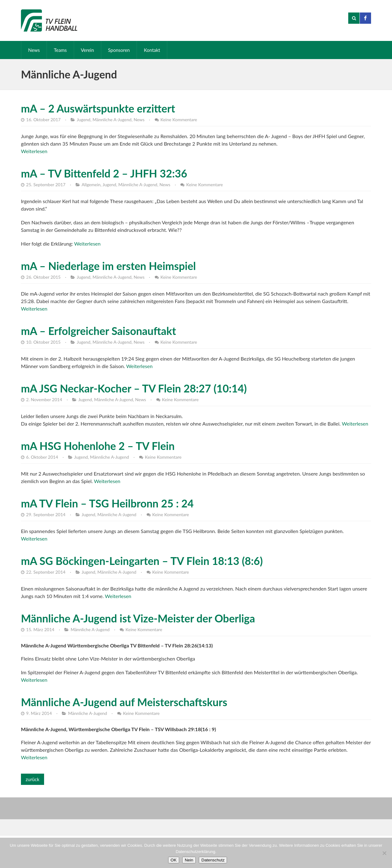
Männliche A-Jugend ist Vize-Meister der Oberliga (138, 618)
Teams (60, 50)
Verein (88, 50)
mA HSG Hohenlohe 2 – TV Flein (98, 446)
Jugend (83, 120)
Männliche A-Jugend (112, 120)
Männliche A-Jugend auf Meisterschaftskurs (124, 702)
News (34, 50)
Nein (189, 860)
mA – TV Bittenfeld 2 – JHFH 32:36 (104, 173)
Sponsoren (119, 50)
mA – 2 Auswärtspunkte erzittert (98, 108)
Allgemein (91, 185)
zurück (33, 779)
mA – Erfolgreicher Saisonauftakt (98, 331)
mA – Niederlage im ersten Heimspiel (108, 266)
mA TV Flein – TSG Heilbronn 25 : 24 (107, 503)
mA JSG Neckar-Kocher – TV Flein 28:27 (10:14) (134, 388)
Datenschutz (213, 860)
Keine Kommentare (179, 120)
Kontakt (152, 50)
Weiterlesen (34, 151)
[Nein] (384, 853)
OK (174, 860)
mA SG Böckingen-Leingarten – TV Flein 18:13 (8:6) (142, 561)
